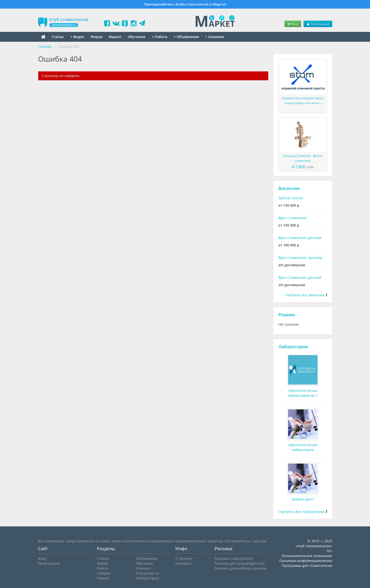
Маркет (115, 37)
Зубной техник (291, 198)
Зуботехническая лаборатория (303, 447)
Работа (160, 37)
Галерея (104, 573)
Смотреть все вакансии (305, 295)
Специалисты (148, 573)
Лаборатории (293, 347)
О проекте (184, 558)
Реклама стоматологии (234, 558)
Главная (45, 47)
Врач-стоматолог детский (300, 238)
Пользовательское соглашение (307, 556)
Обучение (137, 37)
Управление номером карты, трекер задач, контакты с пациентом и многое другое (303, 101)
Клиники (215, 37)
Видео (78, 37)
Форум (96, 37)
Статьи (58, 37)
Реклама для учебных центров (240, 568)
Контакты (183, 563)
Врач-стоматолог (293, 218)
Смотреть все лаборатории (301, 512)
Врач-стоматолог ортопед (300, 258)
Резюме (287, 315)
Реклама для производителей (240, 563)
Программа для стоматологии (307, 566)
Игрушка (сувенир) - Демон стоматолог (303, 158)
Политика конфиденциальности (306, 561)
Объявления (187, 37)
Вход (293, 24)
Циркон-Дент (303, 499)
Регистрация (318, 24)
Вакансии (289, 188)
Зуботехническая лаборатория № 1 (303, 393)
